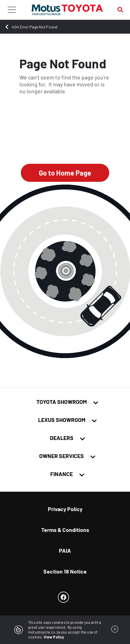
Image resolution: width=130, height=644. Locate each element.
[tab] (65, 403)
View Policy (54, 637)
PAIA (65, 550)
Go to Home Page (65, 173)
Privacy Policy (65, 509)
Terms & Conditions (65, 530)
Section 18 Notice (65, 571)
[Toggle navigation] (12, 10)
